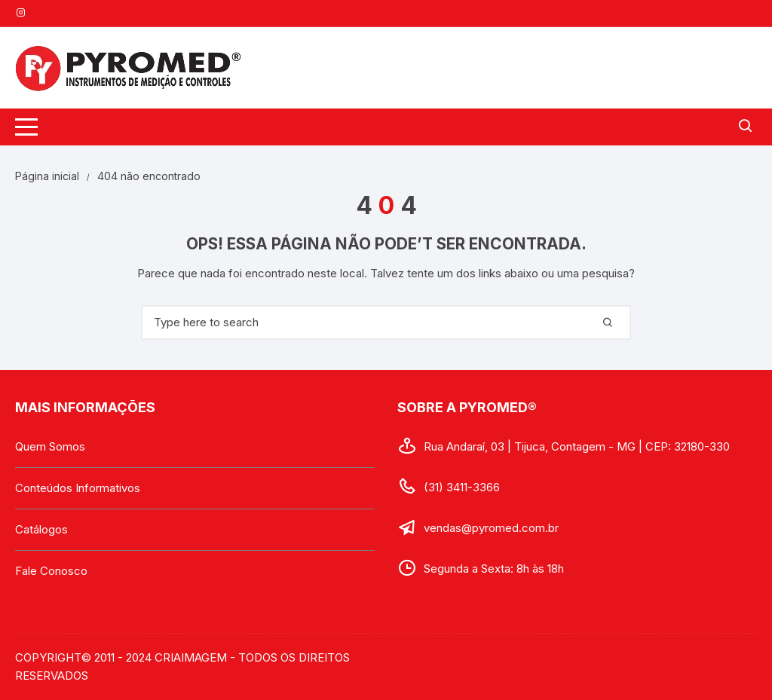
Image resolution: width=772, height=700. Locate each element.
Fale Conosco (51, 571)
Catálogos (41, 529)
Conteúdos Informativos (78, 488)
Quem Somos (50, 446)
